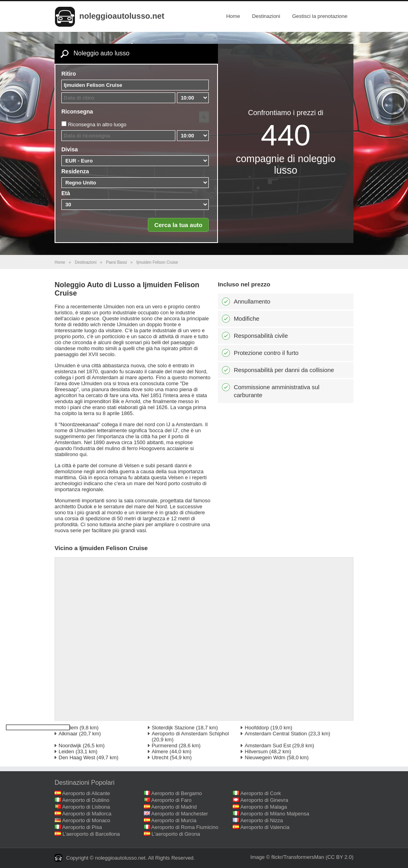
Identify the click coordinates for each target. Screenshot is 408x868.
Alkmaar (68, 734)
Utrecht (160, 757)
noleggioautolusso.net (122, 16)
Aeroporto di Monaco (86, 820)
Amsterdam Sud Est (268, 746)
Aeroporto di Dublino (86, 800)
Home (233, 16)
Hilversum (256, 751)
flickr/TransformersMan (298, 857)
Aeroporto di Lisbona (86, 807)
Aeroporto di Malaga (264, 807)
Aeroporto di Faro (172, 800)
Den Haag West (77, 757)
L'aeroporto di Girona (176, 834)
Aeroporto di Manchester (180, 814)
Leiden (66, 751)
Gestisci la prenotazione (320, 16)
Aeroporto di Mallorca (87, 814)
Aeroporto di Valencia (265, 827)
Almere (160, 751)
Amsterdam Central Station (276, 734)
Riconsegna (77, 112)
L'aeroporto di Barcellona (91, 834)
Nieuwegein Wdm (265, 757)
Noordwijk (70, 746)
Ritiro (69, 74)
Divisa (70, 149)
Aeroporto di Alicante (86, 793)
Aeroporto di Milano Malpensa (275, 814)
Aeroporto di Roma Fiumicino (185, 827)
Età (66, 193)
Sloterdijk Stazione (173, 728)
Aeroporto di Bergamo (177, 793)
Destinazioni (266, 16)
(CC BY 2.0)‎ (339, 857)
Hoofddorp (257, 728)
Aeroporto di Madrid (174, 807)
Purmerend (165, 746)
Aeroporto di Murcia (174, 820)
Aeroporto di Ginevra (264, 800)
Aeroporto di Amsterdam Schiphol (190, 734)
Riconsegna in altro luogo (97, 124)
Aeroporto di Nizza (262, 820)
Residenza (75, 171)
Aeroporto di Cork (261, 793)
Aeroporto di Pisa (82, 827)
